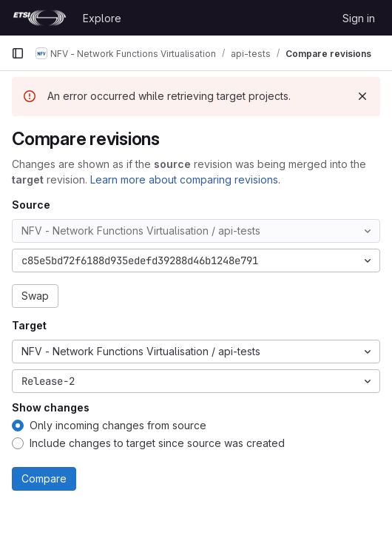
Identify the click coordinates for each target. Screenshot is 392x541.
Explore (102, 18)
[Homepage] (40, 18)
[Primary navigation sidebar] (18, 53)
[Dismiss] (362, 96)
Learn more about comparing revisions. (185, 179)
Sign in (359, 18)
